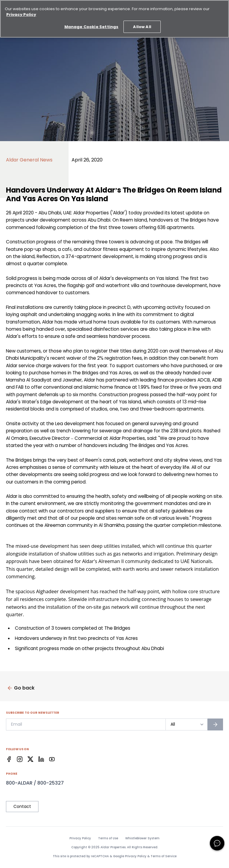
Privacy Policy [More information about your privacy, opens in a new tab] (21, 10)
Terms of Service (164, 856)
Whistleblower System (142, 838)
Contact (22, 806)
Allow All (142, 22)
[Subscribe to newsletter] (215, 724)
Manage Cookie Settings (91, 22)
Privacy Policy (80, 838)
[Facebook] (9, 759)
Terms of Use (108, 838)
